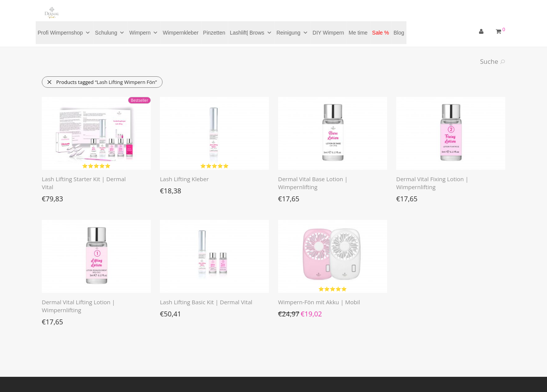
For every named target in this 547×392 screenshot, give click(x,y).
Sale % (381, 33)
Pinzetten (214, 33)
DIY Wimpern (328, 33)
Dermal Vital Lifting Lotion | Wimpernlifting (78, 306)
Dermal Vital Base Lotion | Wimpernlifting (313, 183)
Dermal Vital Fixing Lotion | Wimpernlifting (432, 183)
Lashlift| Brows (251, 33)
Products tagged (102, 82)
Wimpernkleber (180, 33)
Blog (399, 33)
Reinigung (292, 33)
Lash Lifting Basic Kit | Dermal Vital (206, 302)
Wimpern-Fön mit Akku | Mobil (319, 302)
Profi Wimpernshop (64, 33)
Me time (358, 33)
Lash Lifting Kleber (184, 179)
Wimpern (144, 33)
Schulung (110, 33)
